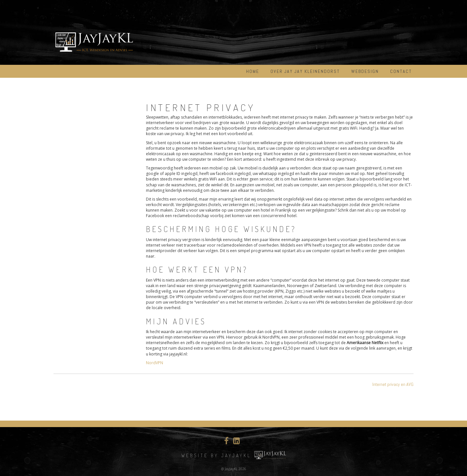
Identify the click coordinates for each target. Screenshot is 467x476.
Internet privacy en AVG (393, 384)
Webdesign (365, 71)
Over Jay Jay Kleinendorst (305, 71)
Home (253, 71)
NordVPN (155, 363)
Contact (401, 71)
